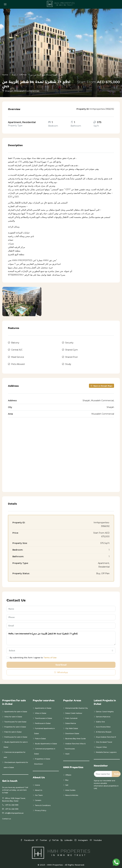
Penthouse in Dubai (43, 721)
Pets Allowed (18, 362)
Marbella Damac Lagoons (106, 750)
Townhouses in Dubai (43, 716)
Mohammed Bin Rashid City (77, 706)
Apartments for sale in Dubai (16, 709)
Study (68, 362)
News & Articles (72, 793)
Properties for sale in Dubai (15, 724)
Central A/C (17, 349)
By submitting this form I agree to (32, 655)
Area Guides (70, 788)
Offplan (68, 772)
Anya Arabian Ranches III (106, 734)
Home (37, 782)
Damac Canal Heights (105, 709)
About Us (39, 788)
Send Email (61, 662)
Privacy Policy (41, 808)
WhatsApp (61, 670)
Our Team (39, 793)
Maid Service (18, 355)
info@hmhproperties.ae (14, 810)
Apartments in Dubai (43, 706)
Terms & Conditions (43, 803)
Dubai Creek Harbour (74, 711)
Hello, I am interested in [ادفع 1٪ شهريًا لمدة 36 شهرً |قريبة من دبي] (61, 635)
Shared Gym (72, 349)
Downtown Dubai (72, 731)
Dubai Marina (71, 721)
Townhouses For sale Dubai (15, 719)
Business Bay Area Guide (75, 736)
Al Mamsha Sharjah (104, 729)
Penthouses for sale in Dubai (16, 734)
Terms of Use (50, 655)
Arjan (67, 751)
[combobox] (61, 648)
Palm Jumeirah (71, 716)
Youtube (96, 838)
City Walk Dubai (72, 726)
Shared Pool (71, 355)
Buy (67, 777)
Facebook (28, 838)
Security (69, 342)
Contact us (7, 816)
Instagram (81, 838)
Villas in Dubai (41, 711)
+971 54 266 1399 (12, 802)
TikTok (54, 838)
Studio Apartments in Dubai (46, 741)
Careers (38, 798)
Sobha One (100, 719)
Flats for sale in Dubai (13, 729)
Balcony (15, 342)
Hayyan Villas (101, 744)
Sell (67, 782)
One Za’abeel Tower (104, 739)
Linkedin (67, 838)
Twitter (42, 838)
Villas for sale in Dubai (13, 714)
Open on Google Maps (101, 383)
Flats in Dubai (40, 736)
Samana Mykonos (103, 714)
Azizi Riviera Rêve (103, 724)
